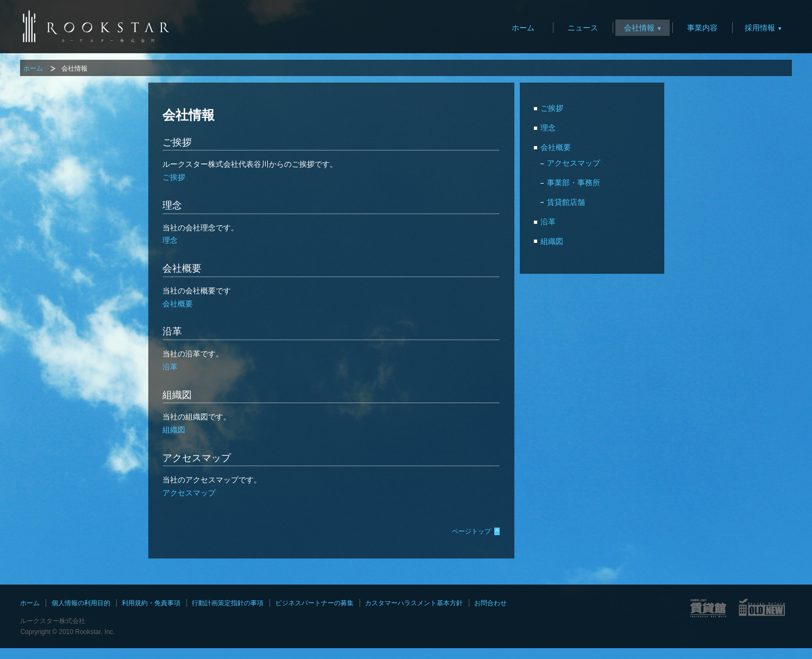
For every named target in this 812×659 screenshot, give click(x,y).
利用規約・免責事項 (151, 603)
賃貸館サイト (708, 608)
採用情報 (760, 28)
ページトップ (476, 531)
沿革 (170, 367)
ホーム (523, 28)
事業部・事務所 (574, 183)
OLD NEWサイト (762, 608)
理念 (170, 240)
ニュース (583, 28)
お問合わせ (490, 603)
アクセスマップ (189, 493)
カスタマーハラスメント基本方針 (414, 603)
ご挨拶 (174, 177)
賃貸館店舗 (566, 202)
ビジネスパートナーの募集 (314, 603)
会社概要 (178, 304)
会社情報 (639, 28)
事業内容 (702, 28)
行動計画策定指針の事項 (228, 603)
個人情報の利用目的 (81, 603)
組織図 (174, 430)
